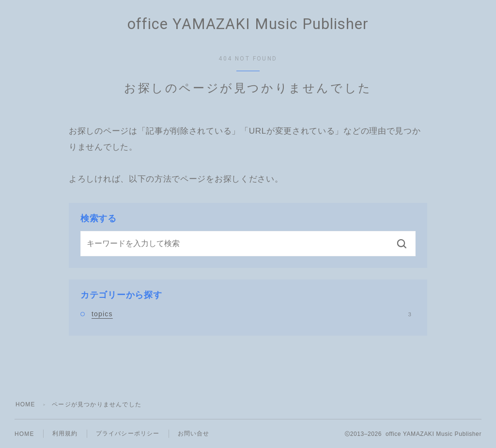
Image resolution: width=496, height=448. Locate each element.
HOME (25, 404)
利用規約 (65, 433)
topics (251, 314)
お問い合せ (194, 433)
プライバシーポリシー (128, 433)
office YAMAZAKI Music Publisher (248, 24)
